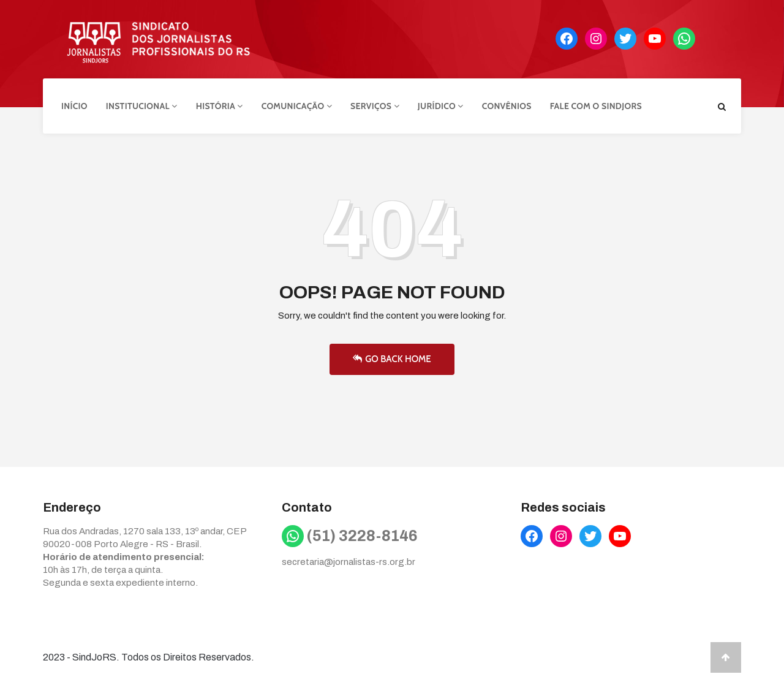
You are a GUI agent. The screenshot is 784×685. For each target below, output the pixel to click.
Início (74, 106)
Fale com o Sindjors (596, 106)
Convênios (507, 106)
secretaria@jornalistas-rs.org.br (349, 562)
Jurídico (441, 106)
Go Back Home (392, 359)
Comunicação (297, 106)
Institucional (142, 106)
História (220, 106)
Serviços (375, 106)
